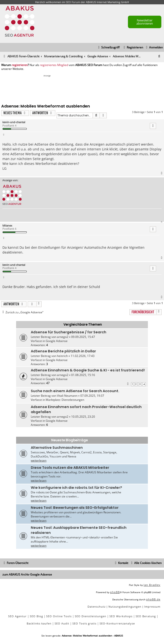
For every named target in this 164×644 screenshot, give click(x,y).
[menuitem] (154, 48)
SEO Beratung (146, 616)
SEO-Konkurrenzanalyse (117, 623)
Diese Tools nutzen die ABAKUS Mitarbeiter (70, 468)
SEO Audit (62, 623)
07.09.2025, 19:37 (92, 396)
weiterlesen (39, 460)
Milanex (7, 225)
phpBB (115, 592)
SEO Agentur (17, 616)
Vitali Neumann (67, 396)
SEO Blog (36, 616)
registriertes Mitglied (54, 65)
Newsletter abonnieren (145, 22)
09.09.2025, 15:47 (83, 337)
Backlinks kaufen (39, 623)
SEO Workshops (121, 616)
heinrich (62, 356)
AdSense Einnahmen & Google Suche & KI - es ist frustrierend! (88, 370)
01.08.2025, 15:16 (83, 375)
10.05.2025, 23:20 (83, 417)
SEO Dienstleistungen (91, 616)
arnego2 (63, 337)
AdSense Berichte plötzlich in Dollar (63, 351)
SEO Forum (73, 2)
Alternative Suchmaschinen (57, 448)
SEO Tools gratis (84, 623)
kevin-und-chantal (14, 122)
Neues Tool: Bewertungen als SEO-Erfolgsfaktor (75, 508)
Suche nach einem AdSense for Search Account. (75, 391)
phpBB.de (153, 599)
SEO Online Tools (59, 616)
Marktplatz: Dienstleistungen (65, 400)
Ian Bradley (152, 585)
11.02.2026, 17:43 (83, 356)
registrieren (20, 65)
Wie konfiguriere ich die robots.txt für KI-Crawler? (76, 488)
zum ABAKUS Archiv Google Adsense (27, 574)
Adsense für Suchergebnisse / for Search (69, 332)
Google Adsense (57, 341)
